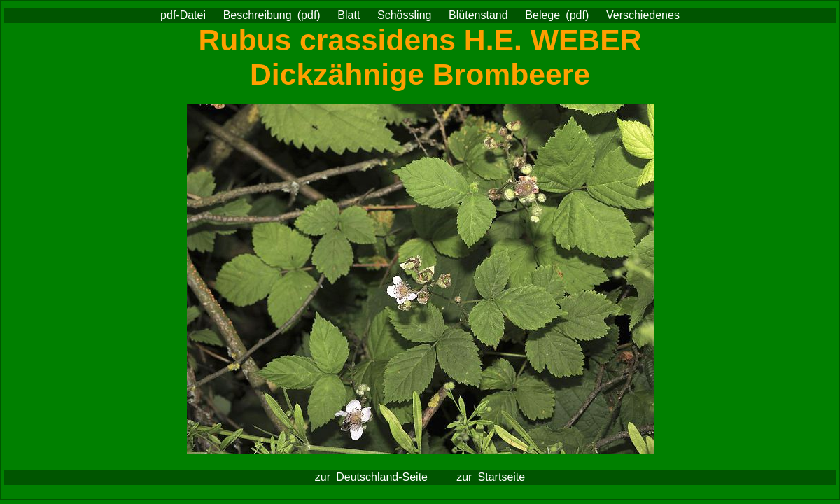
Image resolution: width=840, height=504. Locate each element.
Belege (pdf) (557, 15)
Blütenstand (478, 15)
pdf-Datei (183, 15)
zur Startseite (491, 477)
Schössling (404, 15)
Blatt (349, 15)
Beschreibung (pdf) (272, 15)
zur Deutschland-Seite (371, 477)
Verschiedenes (643, 15)
